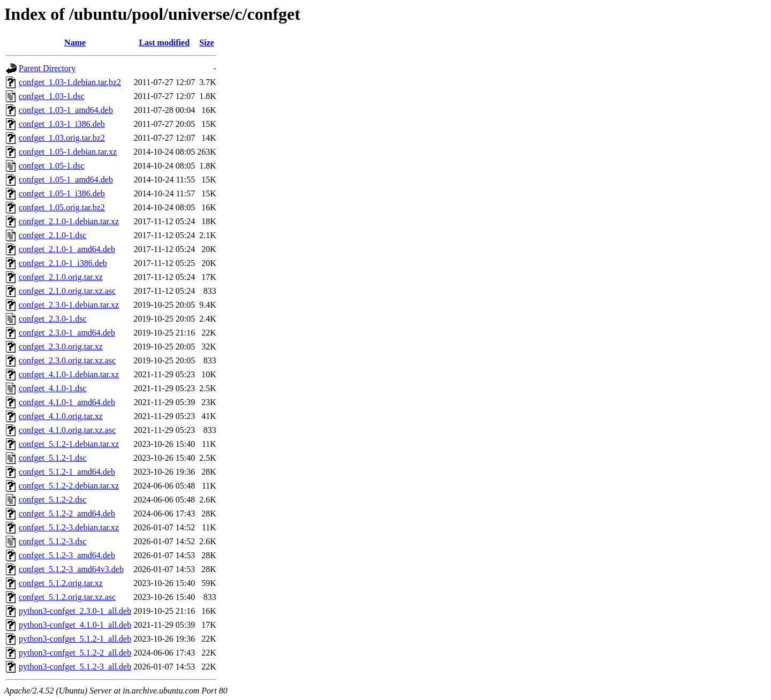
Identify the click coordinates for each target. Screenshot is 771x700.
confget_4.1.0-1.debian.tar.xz (69, 374)
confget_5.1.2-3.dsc (53, 541)
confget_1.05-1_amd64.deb (66, 180)
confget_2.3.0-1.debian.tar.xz (69, 305)
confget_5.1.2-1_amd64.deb (67, 472)
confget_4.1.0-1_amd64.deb (67, 402)
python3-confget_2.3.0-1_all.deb (75, 611)
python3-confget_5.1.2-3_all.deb (75, 667)
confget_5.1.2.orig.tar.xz (61, 583)
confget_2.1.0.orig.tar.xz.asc (67, 291)
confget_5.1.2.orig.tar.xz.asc (67, 597)
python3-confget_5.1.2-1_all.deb (75, 639)
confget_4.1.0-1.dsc (53, 388)
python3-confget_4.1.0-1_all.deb (75, 625)
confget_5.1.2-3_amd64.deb (67, 555)
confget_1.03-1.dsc (52, 96)
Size (207, 43)
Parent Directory (47, 68)
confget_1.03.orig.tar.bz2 (62, 138)
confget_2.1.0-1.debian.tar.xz (69, 221)
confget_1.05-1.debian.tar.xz (68, 152)
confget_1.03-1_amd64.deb (66, 110)
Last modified (164, 43)
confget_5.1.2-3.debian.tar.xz (69, 527)
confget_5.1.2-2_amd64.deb (67, 513)
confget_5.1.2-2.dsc (53, 500)
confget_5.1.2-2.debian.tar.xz (69, 486)
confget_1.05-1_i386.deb (62, 193)
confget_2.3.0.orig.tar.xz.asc (67, 360)
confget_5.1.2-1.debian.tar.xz (69, 444)
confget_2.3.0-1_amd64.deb (67, 333)
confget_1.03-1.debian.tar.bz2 (70, 82)
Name (75, 43)
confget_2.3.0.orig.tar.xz (61, 347)
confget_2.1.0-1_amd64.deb (67, 249)
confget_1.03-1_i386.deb (62, 124)
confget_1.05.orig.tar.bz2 (62, 207)
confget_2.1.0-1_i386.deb (63, 263)
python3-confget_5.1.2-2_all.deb (75, 653)
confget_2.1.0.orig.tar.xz (61, 277)
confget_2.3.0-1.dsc (53, 319)
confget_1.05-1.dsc (52, 166)
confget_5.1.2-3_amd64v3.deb (71, 569)
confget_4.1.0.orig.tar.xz (61, 416)
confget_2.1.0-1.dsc (53, 235)
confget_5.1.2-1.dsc (53, 458)
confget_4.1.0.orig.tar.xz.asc (67, 430)
